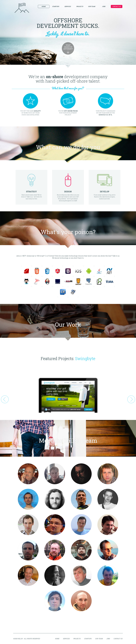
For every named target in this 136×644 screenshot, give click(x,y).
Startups (56, 6)
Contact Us (117, 6)
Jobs (104, 6)
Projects (80, 6)
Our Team (92, 6)
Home (44, 6)
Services (68, 6)
